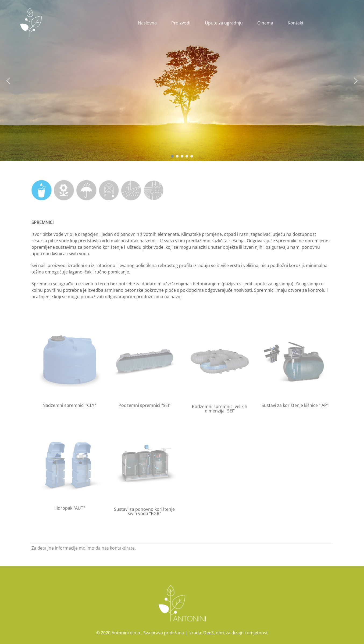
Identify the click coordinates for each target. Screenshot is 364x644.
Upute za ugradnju (224, 23)
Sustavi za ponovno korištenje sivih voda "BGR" (144, 514)
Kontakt (296, 23)
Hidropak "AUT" (69, 509)
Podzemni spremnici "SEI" (144, 407)
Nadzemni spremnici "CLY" (69, 407)
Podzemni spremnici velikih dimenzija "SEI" (220, 411)
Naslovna (147, 23)
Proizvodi (181, 23)
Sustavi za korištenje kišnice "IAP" (295, 407)
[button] (8, 81)
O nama (265, 23)
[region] (182, 81)
